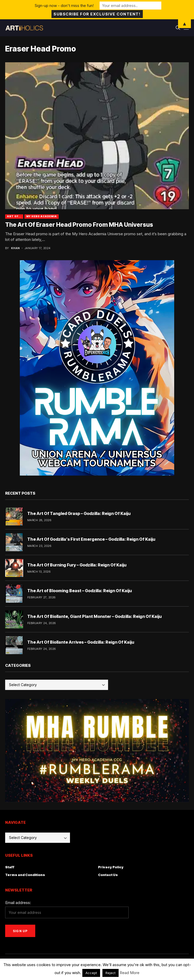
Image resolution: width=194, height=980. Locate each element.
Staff (10, 867)
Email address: (18, 903)
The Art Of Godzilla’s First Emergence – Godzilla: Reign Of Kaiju (91, 539)
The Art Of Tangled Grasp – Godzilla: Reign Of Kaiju (79, 513)
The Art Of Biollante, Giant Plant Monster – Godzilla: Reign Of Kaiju (94, 616)
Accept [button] (91, 973)
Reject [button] (111, 973)
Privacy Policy (111, 867)
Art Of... (14, 216)
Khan (15, 248)
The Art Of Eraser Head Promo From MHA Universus (79, 225)
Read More (130, 973)
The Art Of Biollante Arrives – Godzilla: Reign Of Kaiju (81, 642)
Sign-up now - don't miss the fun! (64, 6)
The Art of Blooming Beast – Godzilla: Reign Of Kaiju (80, 591)
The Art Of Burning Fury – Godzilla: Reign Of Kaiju (77, 565)
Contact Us (108, 875)
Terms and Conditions (25, 875)
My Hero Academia (41, 216)
